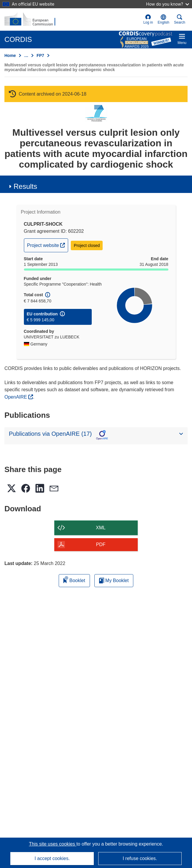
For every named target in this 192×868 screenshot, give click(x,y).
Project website (48, 245)
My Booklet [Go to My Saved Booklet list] (114, 580)
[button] (164, 19)
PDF (101, 544)
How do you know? (168, 4)
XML (101, 528)
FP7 (40, 55)
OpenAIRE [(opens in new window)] (16, 397)
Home (10, 55)
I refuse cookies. (140, 858)
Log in (148, 19)
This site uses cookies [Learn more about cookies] (53, 844)
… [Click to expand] (26, 55)
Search (180, 19)
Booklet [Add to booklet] (74, 580)
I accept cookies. (52, 858)
